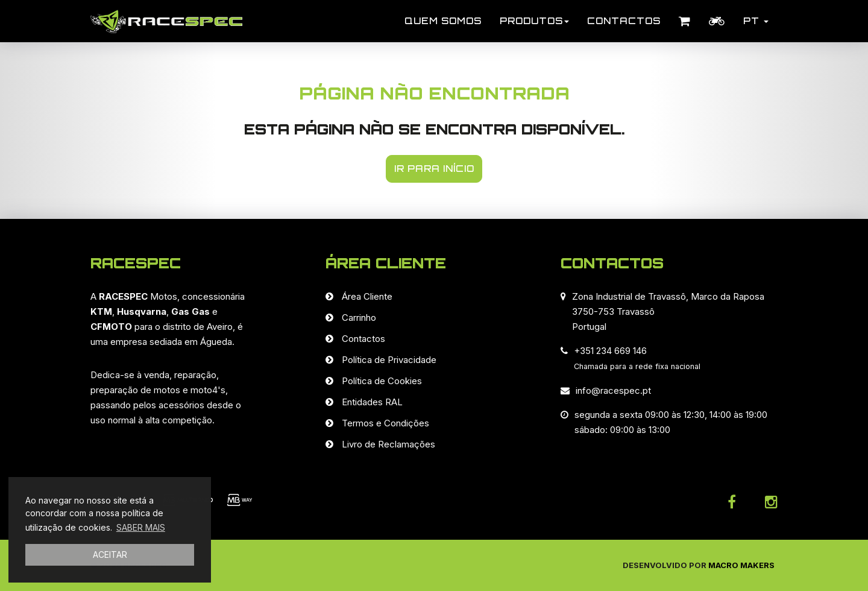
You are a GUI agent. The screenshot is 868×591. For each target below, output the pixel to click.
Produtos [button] (534, 21)
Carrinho (359, 318)
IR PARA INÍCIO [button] (434, 169)
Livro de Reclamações (388, 444)
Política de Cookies (382, 381)
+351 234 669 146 (610, 351)
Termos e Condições (385, 423)
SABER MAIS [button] (141, 527)
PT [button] (756, 21)
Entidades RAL (372, 402)
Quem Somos (443, 21)
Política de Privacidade (389, 360)
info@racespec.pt (613, 390)
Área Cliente (367, 296)
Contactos (624, 21)
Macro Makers (741, 565)
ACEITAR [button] (110, 555)
